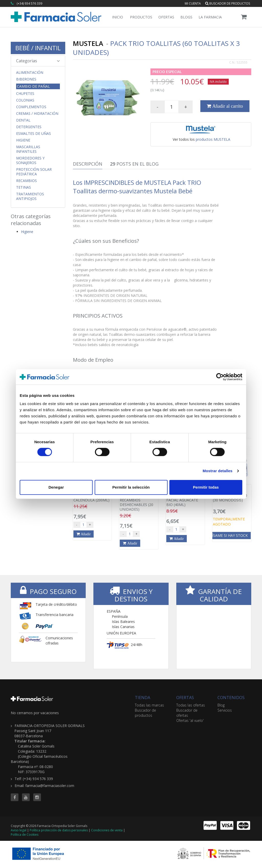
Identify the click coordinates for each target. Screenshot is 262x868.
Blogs (186, 17)
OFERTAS (185, 698)
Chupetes (25, 94)
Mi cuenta (193, 3)
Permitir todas (206, 487)
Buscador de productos (228, 3)
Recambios (26, 181)
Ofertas (166, 17)
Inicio (118, 17)
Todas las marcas (149, 705)
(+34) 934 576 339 (29, 3)
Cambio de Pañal (33, 86)
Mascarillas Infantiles (28, 149)
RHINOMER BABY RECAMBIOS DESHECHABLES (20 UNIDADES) (139, 499)
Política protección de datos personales (59, 830)
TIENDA (143, 698)
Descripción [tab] (88, 164)
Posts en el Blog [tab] (134, 164)
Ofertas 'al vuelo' (190, 720)
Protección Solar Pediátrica (34, 172)
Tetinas (24, 187)
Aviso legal (19, 830)
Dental (23, 120)
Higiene (23, 140)
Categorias (38, 61)
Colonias (25, 100)
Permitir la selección (131, 487)
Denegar (56, 487)
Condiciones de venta (107, 830)
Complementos (31, 107)
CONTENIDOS (231, 698)
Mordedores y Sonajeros (30, 160)
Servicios (225, 710)
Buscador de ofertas (187, 713)
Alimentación (30, 73)
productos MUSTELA (213, 139)
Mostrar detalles (218, 471)
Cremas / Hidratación (37, 114)
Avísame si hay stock (228, 535)
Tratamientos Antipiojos (30, 196)
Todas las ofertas (191, 705)
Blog (221, 705)
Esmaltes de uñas (34, 134)
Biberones (26, 79)
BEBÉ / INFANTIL (38, 48)
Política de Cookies (25, 835)
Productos (141, 17)
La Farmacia (210, 17)
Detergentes (29, 127)
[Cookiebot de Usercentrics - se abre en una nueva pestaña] (220, 377)
